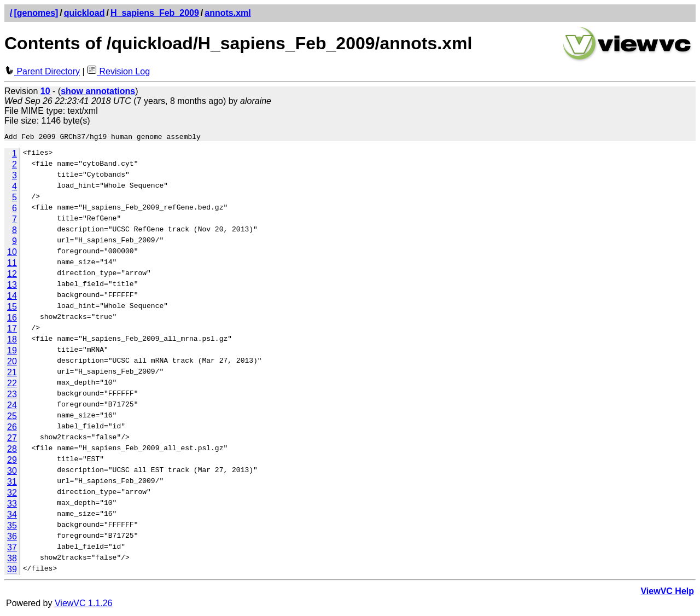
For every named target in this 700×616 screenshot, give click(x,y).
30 (12, 472)
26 (12, 429)
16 (12, 319)
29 (12, 461)
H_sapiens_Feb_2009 (155, 13)
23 (12, 396)
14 (12, 297)
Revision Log (118, 71)
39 (12, 571)
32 (12, 494)
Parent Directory (42, 71)
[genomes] (36, 13)
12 (12, 275)
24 (12, 407)
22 (12, 385)
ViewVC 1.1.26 (84, 605)
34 (12, 516)
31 (12, 483)
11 (12, 265)
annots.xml (227, 13)
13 (12, 286)
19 (12, 352)
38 (12, 560)
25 (12, 418)
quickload (84, 13)
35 (12, 527)
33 (12, 505)
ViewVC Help (667, 593)
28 (12, 451)
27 (12, 440)
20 (12, 363)
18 (12, 341)
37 (12, 549)
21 (12, 374)
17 (12, 330)
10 (12, 254)
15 (12, 308)
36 (12, 538)
